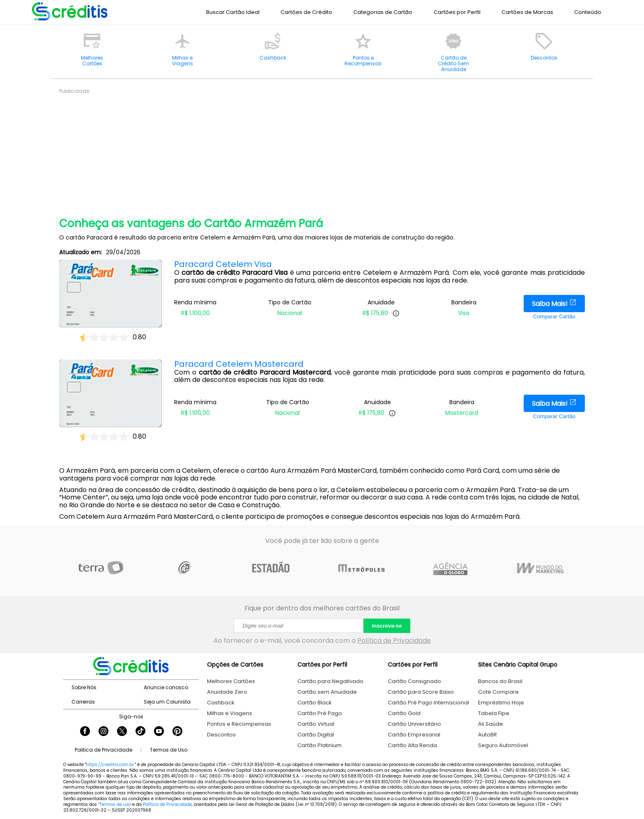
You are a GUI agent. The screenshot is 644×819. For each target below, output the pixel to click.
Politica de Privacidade (103, 750)
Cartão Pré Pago (320, 713)
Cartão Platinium (320, 745)
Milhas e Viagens (230, 713)
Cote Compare (498, 692)
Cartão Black (315, 703)
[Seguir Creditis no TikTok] (140, 732)
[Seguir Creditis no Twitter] (122, 732)
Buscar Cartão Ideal (233, 12)
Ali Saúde (491, 724)
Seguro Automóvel (503, 745)
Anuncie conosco (166, 687)
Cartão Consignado (414, 681)
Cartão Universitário (414, 724)
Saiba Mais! (554, 304)
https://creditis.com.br (110, 765)
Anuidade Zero (227, 692)
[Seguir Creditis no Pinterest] (177, 732)
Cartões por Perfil (457, 12)
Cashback (221, 703)
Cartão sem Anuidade (327, 692)
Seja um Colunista (167, 702)
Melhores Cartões (231, 681)
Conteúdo (588, 12)
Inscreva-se (387, 626)
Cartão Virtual (316, 724)
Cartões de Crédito (306, 12)
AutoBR (488, 735)
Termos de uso (115, 804)
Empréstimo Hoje (501, 703)
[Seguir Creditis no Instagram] (103, 732)
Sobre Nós (84, 687)
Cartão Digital (316, 735)
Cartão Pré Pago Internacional (428, 703)
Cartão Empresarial (414, 735)
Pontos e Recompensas (239, 724)
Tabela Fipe (494, 713)
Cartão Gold (404, 713)
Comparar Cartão (554, 316)
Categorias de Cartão (383, 12)
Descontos (221, 735)
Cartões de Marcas (527, 12)
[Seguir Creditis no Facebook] (85, 732)
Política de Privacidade (394, 641)
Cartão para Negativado (330, 681)
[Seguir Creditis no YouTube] (159, 732)
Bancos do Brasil (500, 681)
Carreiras (83, 702)
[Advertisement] (306, 152)
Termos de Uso (169, 750)
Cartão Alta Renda (412, 745)
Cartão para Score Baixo (421, 692)
